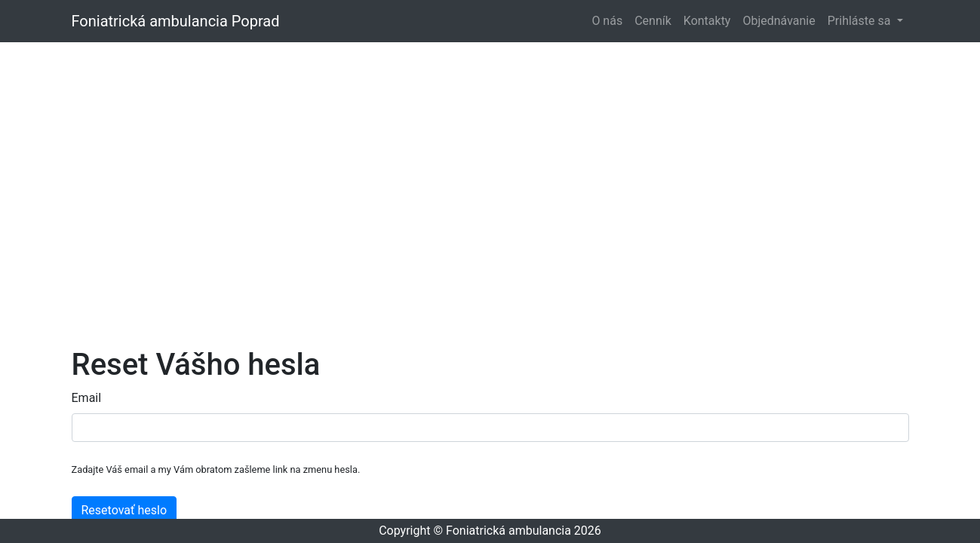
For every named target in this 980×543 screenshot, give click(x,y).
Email (87, 398)
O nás (607, 21)
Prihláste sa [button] (861, 21)
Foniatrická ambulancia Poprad (176, 21)
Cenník (653, 21)
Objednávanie (779, 21)
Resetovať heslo (124, 510)
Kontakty (707, 21)
